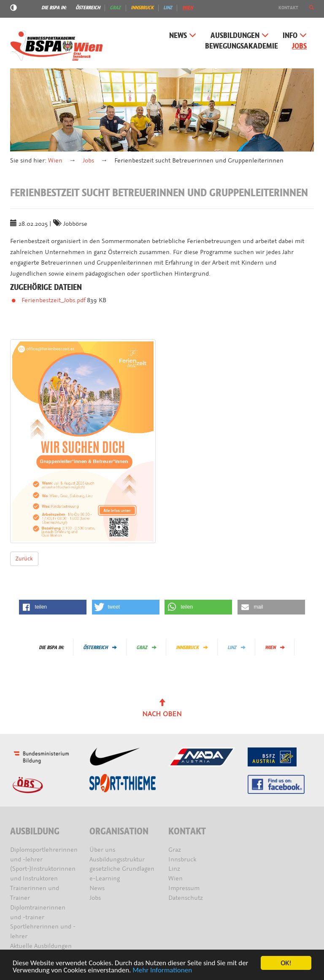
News (183, 36)
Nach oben (162, 709)
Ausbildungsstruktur (117, 860)
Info (295, 36)
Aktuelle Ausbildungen (41, 946)
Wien (188, 8)
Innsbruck (142, 8)
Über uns (102, 850)
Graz (115, 8)
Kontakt (288, 8)
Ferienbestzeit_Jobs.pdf (54, 300)
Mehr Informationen (162, 971)
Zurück (24, 559)
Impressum (184, 888)
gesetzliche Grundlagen (122, 869)
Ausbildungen (240, 36)
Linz (168, 8)
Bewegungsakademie (242, 46)
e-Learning (105, 878)
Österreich (88, 8)
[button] (312, 8)
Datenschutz (186, 898)
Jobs (299, 46)
